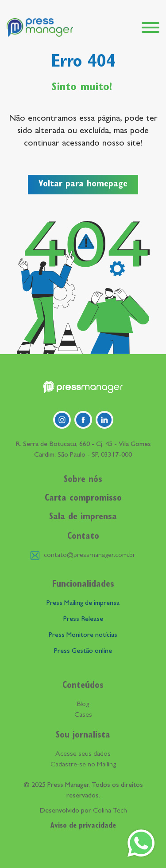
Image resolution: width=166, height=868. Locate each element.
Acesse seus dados (83, 754)
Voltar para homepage (83, 185)
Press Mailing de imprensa (83, 604)
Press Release (83, 619)
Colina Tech (110, 811)
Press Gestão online (83, 651)
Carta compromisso (83, 499)
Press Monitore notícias (83, 635)
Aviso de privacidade (83, 826)
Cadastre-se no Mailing (83, 765)
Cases (83, 715)
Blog (83, 705)
